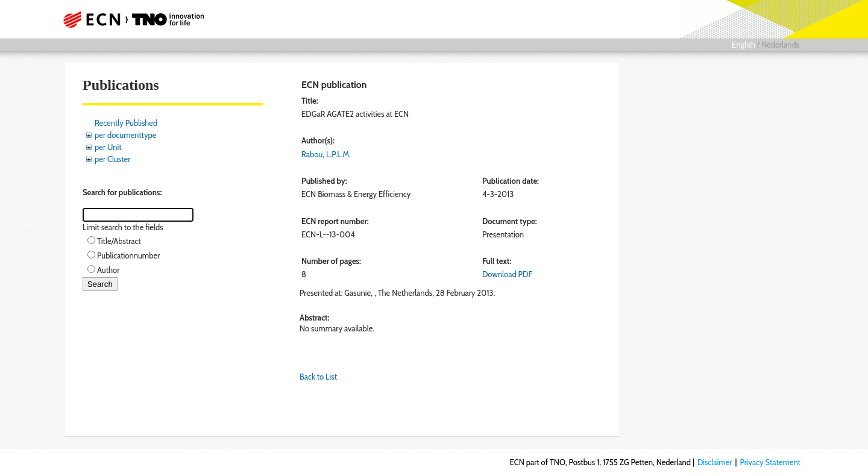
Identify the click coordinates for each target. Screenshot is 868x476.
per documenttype (125, 135)
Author (108, 270)
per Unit (108, 147)
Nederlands (780, 45)
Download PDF (507, 274)
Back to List (318, 377)
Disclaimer (715, 462)
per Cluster (112, 159)
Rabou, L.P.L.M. (326, 154)
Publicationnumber (128, 255)
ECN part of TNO (130, 19)
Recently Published (126, 123)
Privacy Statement (770, 462)
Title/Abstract (119, 241)
